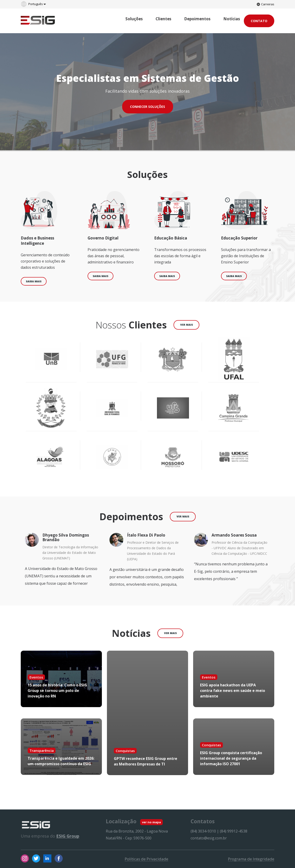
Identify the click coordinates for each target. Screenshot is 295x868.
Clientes (163, 19)
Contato (259, 21)
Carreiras (265, 4)
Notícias (232, 19)
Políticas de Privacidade (146, 859)
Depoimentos (197, 19)
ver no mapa (151, 822)
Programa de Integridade (251, 859)
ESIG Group (68, 836)
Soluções (134, 19)
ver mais (187, 325)
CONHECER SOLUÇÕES (147, 107)
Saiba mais (34, 281)
